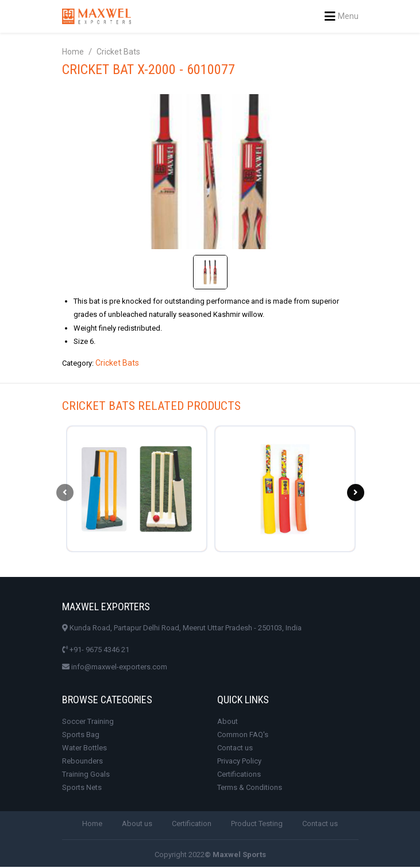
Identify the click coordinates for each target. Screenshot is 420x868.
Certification (192, 825)
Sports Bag (81, 736)
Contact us (235, 749)
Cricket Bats (118, 52)
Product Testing (257, 825)
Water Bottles (84, 749)
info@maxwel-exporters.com (115, 668)
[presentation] (65, 493)
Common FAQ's (243, 736)
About (228, 722)
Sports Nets (82, 789)
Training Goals (86, 775)
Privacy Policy (239, 762)
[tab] (210, 272)
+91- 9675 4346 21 (96, 651)
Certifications (239, 775)
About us (137, 825)
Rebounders (82, 762)
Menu (342, 16)
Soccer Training (88, 722)
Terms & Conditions (250, 789)
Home (73, 52)
